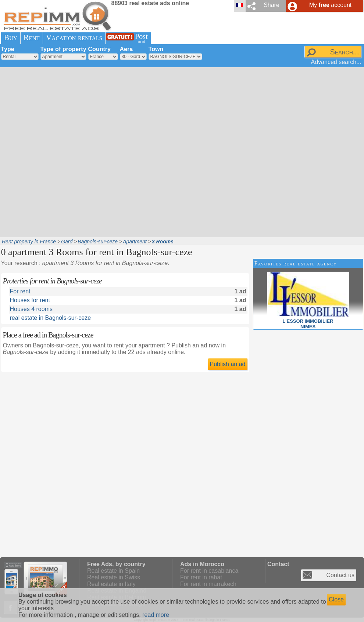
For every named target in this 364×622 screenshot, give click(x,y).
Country (99, 49)
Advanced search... (336, 62)
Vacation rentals (74, 37)
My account (331, 5)
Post (141, 38)
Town (156, 49)
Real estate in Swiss (114, 577)
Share (272, 5)
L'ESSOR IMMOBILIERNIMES (308, 321)
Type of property (63, 49)
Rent (32, 37)
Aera (126, 49)
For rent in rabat (201, 577)
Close (336, 599)
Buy (11, 37)
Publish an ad (228, 364)
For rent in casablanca (209, 571)
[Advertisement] (85, 151)
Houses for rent (30, 300)
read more (156, 615)
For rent (20, 291)
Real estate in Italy (111, 584)
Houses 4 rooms (31, 309)
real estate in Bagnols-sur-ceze (51, 318)
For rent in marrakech (208, 584)
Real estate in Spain (113, 571)
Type (8, 49)
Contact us (340, 575)
